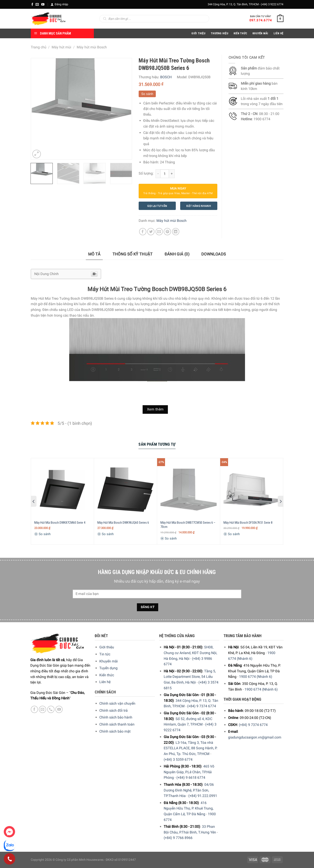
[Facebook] (32, 4)
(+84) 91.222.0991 (203, 796)
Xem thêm (155, 409)
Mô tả (94, 254)
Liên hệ (105, 682)
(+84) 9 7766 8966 (178, 838)
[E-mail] (37, 4)
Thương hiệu (220, 33)
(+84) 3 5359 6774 (178, 759)
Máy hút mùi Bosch (92, 47)
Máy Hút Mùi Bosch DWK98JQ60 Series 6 (123, 523)
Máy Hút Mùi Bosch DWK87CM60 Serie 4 (60, 523)
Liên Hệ (279, 33)
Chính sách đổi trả (113, 710)
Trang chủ (39, 47)
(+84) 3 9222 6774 (272, 4)
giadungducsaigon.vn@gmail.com (255, 737)
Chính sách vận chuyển (117, 703)
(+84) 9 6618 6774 (191, 778)
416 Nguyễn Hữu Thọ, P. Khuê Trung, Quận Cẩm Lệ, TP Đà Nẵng (189, 808)
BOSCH (166, 77)
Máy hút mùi (61, 47)
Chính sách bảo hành (116, 717)
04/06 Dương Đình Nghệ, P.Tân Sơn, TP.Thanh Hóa (189, 790)
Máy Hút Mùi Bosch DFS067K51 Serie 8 (248, 523)
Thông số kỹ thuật (133, 254)
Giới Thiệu (198, 33)
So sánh (147, 94)
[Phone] (10, 859)
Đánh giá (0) (177, 254)
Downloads (214, 254)
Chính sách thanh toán (117, 724)
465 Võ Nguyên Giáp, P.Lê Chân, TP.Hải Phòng (189, 772)
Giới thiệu (107, 647)
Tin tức (105, 654)
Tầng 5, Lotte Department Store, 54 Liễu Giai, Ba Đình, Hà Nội (190, 677)
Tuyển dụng (108, 668)
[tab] (94, 254)
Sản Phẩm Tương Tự (157, 444)
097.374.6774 (261, 20)
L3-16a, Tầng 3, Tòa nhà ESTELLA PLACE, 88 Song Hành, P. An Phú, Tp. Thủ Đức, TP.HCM (191, 748)
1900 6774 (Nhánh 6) (256, 677)
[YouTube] (43, 4)
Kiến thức (240, 33)
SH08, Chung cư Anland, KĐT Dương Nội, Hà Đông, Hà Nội (190, 653)
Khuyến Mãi (260, 33)
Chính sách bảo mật (115, 731)
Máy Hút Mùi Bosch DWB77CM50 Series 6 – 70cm (188, 525)
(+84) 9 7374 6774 (202, 706)
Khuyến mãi (109, 661)
